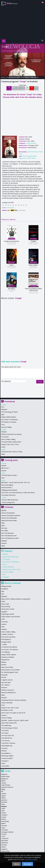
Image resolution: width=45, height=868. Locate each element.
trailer (32, 77)
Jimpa (3, 454)
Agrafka (4, 510)
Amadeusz (5, 589)
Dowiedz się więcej (31, 859)
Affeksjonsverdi (6, 586)
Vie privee (4, 748)
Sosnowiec (5, 830)
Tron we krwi (5, 741)
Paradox (4, 543)
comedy (28, 143)
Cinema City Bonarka (8, 513)
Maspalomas (5, 660)
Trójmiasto (5, 838)
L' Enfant (4, 644)
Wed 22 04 (14, 88)
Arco (3, 407)
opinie (37, 77)
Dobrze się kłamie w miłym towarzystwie (33, 289)
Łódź (3, 811)
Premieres (10, 401)
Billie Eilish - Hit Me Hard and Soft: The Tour (15, 482)
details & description (23, 77)
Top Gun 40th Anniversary (10, 500)
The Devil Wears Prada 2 (9, 475)
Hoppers (6, 577)
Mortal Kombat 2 (7, 487)
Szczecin (4, 834)
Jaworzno (4, 800)
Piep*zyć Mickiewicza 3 (9, 692)
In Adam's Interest (7, 634)
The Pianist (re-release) (9, 422)
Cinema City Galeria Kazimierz (11, 515)
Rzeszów (4, 826)
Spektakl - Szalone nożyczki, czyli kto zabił (15, 720)
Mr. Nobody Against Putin (10, 672)
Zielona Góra (5, 851)
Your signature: (6, 381)
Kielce (3, 804)
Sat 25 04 (27, 88)
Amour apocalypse (7, 485)
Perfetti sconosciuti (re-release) (11, 434)
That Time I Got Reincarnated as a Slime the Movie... (18, 493)
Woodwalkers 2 (6, 753)
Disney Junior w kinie (8, 609)
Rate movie (11, 208)
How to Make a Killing (8, 439)
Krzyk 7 (12, 265)
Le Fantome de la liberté (9, 647)
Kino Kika (4, 528)
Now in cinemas (13, 583)
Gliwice (3, 798)
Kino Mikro (5, 531)
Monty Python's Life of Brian (10, 670)
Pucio (3, 425)
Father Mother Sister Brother (11, 617)
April (3, 414)
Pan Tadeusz (5, 685)
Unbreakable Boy (7, 746)
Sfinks (3, 546)
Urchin (3, 447)
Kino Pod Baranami (7, 533)
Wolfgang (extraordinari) (9, 490)
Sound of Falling (6, 427)
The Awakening (6, 725)
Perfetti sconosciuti (7, 690)
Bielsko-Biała (5, 776)
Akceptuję (27, 864)
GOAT (3, 619)
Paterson (4, 687)
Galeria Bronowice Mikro (9, 520)
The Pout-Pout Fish (8, 735)
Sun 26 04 (32, 88)
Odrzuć (17, 864)
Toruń (3, 836)
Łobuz (3, 763)
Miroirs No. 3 (5, 468)
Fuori (3, 478)
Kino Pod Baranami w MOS (10, 538)
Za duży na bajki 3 (7, 758)
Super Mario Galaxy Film (10, 557)
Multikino (4, 541)
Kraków (4, 806)
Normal (4, 471)
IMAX (3, 523)
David (3, 601)
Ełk (2, 791)
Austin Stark (21, 51)
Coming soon (11, 460)
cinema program (11, 77)
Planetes (4, 432)
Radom (4, 819)
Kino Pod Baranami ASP (9, 536)
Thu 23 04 (18, 88)
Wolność (4, 751)
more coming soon (8, 502)
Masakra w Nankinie (8, 657)
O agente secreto (7, 680)
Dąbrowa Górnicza (7, 787)
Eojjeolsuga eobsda (8, 614)
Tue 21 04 (9, 88)
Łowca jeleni (5, 766)
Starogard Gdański (7, 832)
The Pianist (5, 733)
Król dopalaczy (6, 639)
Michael (4, 466)
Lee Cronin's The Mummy (9, 420)
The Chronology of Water (9, 412)
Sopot (3, 828)
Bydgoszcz (5, 779)
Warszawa (4, 840)
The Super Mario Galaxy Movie (11, 442)
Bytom (3, 781)
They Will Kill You (7, 738)
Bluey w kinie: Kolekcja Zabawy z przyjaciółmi (16, 599)
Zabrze (3, 847)
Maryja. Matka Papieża (9, 417)
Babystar (4, 409)
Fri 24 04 (23, 88)
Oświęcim (4, 815)
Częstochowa (6, 785)
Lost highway (6, 652)
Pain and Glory (6, 682)
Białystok (4, 774)
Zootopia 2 (5, 761)
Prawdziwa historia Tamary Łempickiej (14, 700)
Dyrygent (4, 612)
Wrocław (4, 845)
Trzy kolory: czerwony (8, 743)
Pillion (3, 695)
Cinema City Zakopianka (9, 518)
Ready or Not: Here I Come (10, 444)
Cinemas (9, 507)
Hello (3, 627)
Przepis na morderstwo (12, 241)
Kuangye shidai (6, 642)
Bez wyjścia (12, 289)
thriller (34, 143)
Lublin (3, 808)
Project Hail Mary (8, 567)
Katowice (4, 802)
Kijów (3, 526)
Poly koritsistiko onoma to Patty (12, 452)
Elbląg (3, 789)
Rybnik (3, 823)
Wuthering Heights (7, 756)
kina (12, 3)
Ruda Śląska (5, 821)
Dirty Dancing (6, 606)
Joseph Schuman (13, 51)
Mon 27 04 (36, 88)
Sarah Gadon (31, 158)
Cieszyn (4, 783)
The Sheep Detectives (8, 495)
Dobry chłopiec (33, 265)
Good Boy (4, 622)
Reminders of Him (7, 710)
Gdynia (3, 796)
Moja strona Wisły (7, 667)
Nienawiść (4, 675)
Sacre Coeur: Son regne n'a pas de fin (13, 713)
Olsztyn (4, 813)
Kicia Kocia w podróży (8, 637)
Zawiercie (4, 849)
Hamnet (4, 624)
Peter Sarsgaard (28, 156)
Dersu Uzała (5, 604)
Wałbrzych (5, 843)
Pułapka (34, 241)
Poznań (4, 817)
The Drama (5, 437)
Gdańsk (4, 794)
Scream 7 (4, 715)
